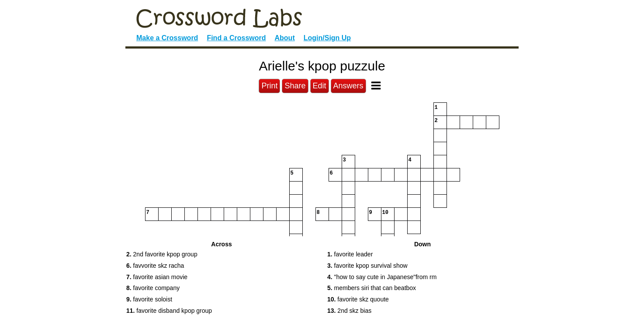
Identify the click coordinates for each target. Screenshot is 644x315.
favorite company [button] (153, 288)
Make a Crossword (167, 38)
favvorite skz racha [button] (155, 266)
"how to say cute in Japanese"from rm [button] (382, 277)
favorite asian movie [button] (157, 277)
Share (295, 86)
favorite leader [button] (350, 254)
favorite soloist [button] (149, 299)
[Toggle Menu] (376, 86)
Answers (348, 86)
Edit (320, 86)
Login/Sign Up (327, 38)
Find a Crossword (236, 38)
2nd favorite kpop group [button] (162, 254)
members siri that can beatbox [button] (372, 288)
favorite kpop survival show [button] (367, 266)
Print (269, 86)
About (285, 38)
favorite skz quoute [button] (358, 299)
